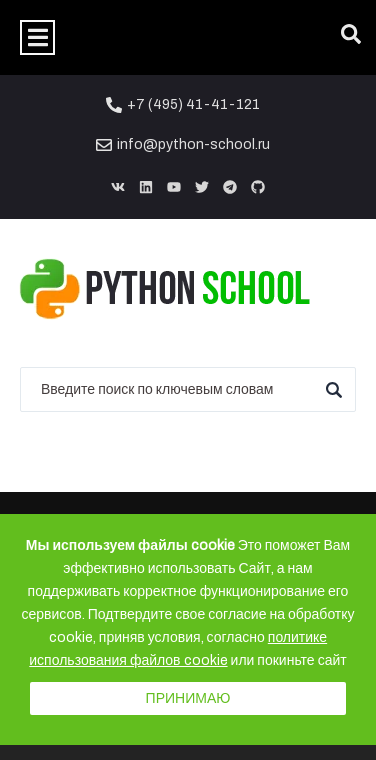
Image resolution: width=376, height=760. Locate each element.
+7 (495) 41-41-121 (193, 104)
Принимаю (188, 698)
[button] (37, 37)
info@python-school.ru (193, 144)
